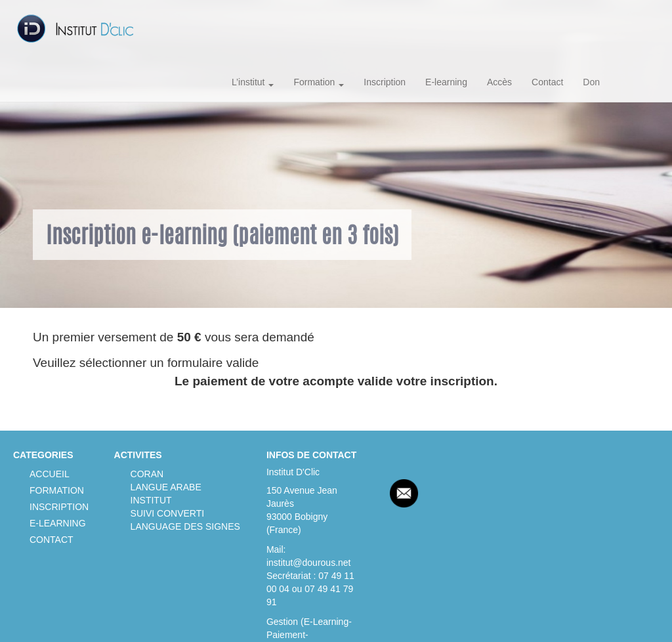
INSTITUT (151, 500)
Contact (547, 82)
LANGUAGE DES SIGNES (185, 526)
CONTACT (52, 540)
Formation (319, 82)
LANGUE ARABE (166, 487)
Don (591, 82)
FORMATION (57, 490)
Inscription (385, 82)
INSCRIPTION (59, 507)
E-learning (446, 82)
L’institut (253, 82)
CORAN (147, 474)
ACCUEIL (50, 474)
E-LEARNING (58, 523)
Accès (499, 82)
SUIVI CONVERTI (168, 513)
